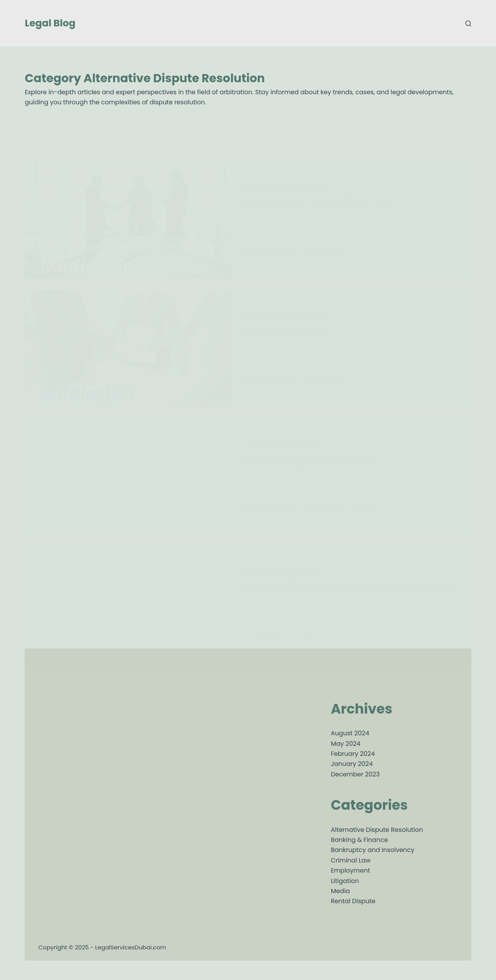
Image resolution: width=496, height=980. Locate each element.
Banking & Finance (359, 840)
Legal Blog (50, 23)
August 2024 (350, 733)
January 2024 (352, 764)
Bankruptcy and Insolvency (373, 850)
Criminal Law (351, 860)
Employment (350, 870)
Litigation (345, 881)
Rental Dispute (353, 901)
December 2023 (355, 774)
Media (340, 891)
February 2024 (353, 754)
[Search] (468, 23)
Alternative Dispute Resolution (377, 830)
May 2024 (346, 744)
